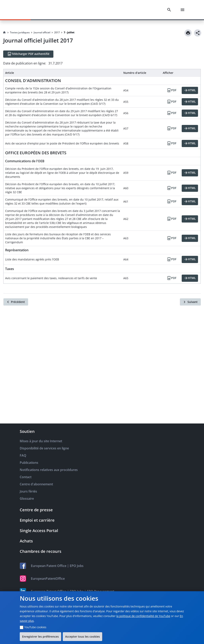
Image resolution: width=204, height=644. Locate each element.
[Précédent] (16, 302)
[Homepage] (4, 33)
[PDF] (172, 90)
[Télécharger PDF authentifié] (28, 54)
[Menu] (183, 10)
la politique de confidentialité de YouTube (143, 616)
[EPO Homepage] (25, 10)
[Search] (170, 10)
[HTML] (190, 90)
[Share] (198, 33)
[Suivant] (190, 302)
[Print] (188, 33)
